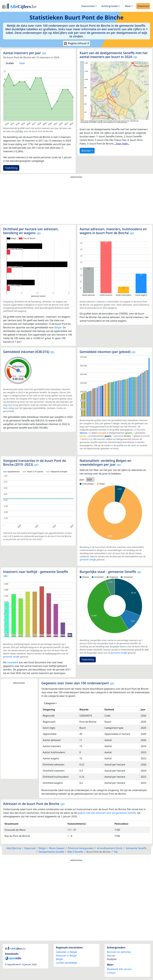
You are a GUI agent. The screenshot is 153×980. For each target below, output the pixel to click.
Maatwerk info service (119, 969)
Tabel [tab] (22, 63)
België (58, 327)
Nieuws (111, 956)
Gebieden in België (66, 952)
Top (116, 852)
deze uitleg (9, 408)
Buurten (86, 151)
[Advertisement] (76, 202)
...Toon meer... (122, 144)
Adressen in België (66, 956)
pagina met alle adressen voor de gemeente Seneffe (107, 813)
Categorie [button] (49, 703)
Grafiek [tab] (10, 63)
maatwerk (13, 662)
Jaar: (82, 480)
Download (143, 6)
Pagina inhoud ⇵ (77, 43)
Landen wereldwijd (66, 963)
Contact (111, 973)
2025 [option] (89, 480)
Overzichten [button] (88, 6)
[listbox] (90, 480)
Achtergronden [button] (110, 6)
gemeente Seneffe (88, 560)
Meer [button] (128, 6)
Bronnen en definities (119, 952)
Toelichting (11, 168)
